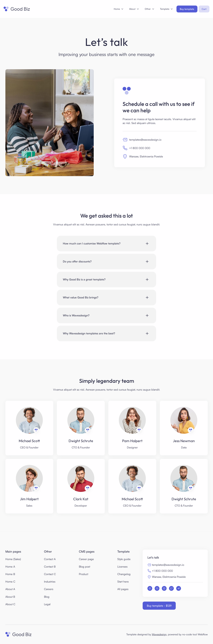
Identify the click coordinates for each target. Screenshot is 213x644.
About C (10, 604)
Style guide (124, 559)
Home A (10, 567)
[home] (17, 9)
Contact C (50, 574)
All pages (123, 589)
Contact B (50, 567)
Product (84, 574)
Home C (10, 582)
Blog (47, 597)
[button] (118, 9)
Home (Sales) (13, 559)
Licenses (122, 567)
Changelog (124, 574)
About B (10, 597)
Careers (49, 589)
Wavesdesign (159, 634)
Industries (50, 582)
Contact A (50, 559)
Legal (47, 604)
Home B (10, 574)
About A (10, 589)
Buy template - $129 (159, 606)
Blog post (84, 567)
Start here (123, 582)
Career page (86, 559)
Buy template (187, 9)
